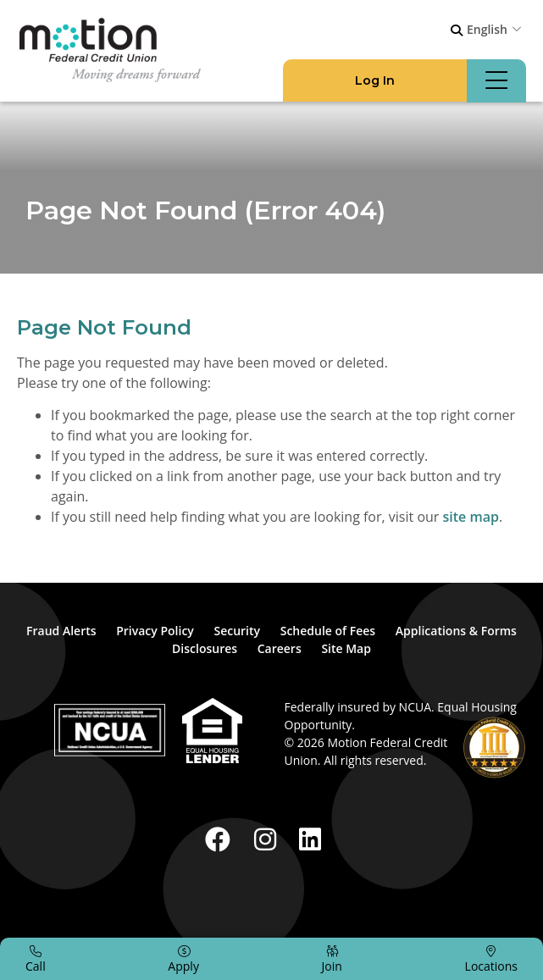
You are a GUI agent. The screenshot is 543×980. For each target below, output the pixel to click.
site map (471, 517)
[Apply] (183, 959)
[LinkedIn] (310, 839)
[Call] (36, 959)
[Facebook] (221, 839)
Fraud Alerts (61, 631)
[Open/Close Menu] (496, 81)
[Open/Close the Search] (457, 30)
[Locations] (491, 959)
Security (237, 631)
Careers (280, 648)
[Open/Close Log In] (375, 81)
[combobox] (496, 29)
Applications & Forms (456, 631)
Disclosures (205, 648)
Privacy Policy (155, 631)
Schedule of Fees (328, 631)
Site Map (346, 648)
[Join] (332, 959)
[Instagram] (269, 839)
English (487, 29)
